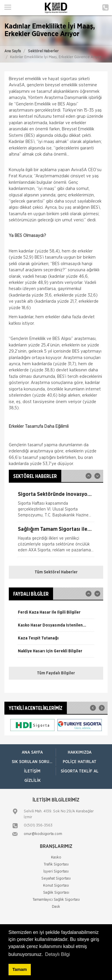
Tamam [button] (19, 969)
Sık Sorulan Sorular (34, 762)
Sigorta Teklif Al (80, 771)
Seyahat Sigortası (56, 879)
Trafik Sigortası (56, 864)
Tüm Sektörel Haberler (56, 572)
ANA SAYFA (32, 752)
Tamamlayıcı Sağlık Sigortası (56, 900)
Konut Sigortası (56, 886)
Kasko (56, 857)
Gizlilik (33, 781)
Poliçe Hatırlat (80, 762)
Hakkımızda (80, 752)
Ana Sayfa (13, 51)
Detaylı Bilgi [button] (57, 954)
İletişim (32, 771)
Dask (56, 907)
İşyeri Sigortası (56, 872)
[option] (56, 507)
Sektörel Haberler (43, 51)
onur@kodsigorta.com (43, 834)
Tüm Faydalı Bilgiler (56, 673)
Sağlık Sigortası (56, 893)
